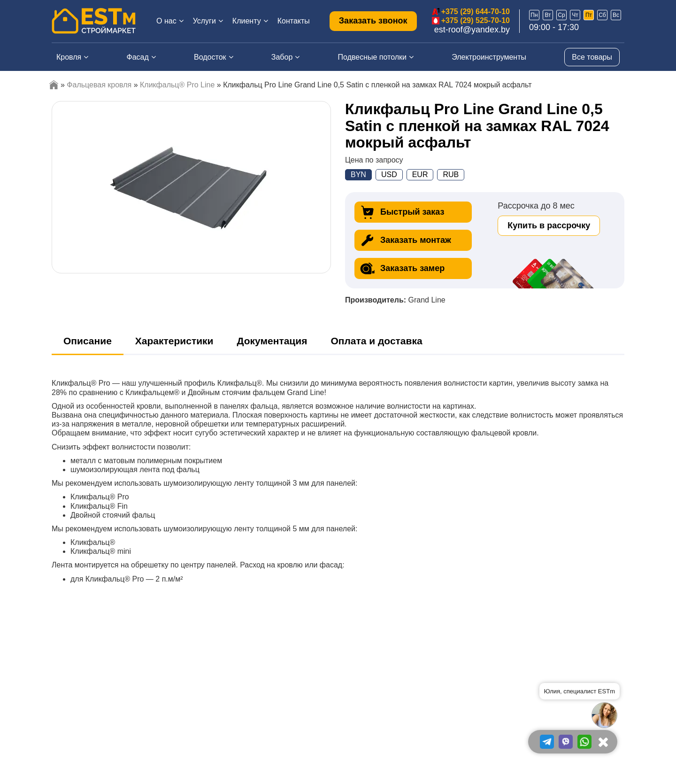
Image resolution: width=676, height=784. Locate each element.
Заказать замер (402, 268)
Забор (282, 57)
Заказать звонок (373, 21)
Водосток (210, 57)
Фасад (138, 57)
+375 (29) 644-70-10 (476, 12)
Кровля (69, 57)
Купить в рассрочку (549, 225)
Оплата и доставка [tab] (376, 341)
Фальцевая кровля (99, 85)
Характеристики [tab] (174, 341)
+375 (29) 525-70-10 (476, 20)
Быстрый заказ (402, 212)
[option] (192, 187)
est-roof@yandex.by (472, 30)
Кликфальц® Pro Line (177, 85)
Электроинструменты (489, 57)
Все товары (592, 57)
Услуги (204, 21)
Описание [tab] (88, 341)
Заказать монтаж (405, 240)
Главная (54, 85)
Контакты (294, 21)
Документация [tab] (272, 341)
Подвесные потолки (372, 57)
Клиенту (247, 21)
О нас (166, 21)
